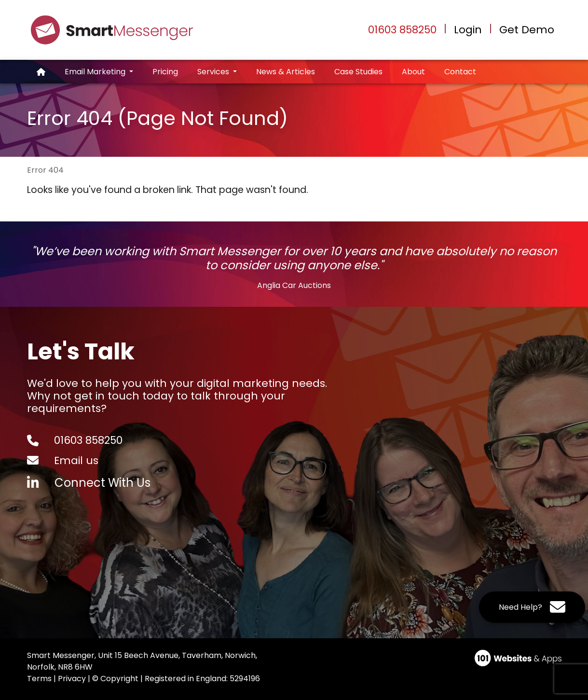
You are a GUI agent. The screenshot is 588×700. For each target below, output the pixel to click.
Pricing (165, 72)
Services (214, 72)
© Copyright (115, 679)
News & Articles (286, 72)
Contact (460, 72)
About (413, 72)
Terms (39, 679)
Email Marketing (96, 72)
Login (468, 30)
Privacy (72, 679)
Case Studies (358, 72)
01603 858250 (402, 30)
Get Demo (527, 30)
